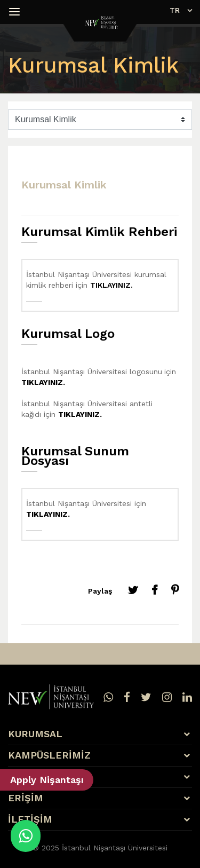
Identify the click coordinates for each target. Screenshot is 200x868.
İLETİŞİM (30, 819)
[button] (16, 12)
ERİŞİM (26, 798)
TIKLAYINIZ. (111, 285)
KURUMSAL (35, 734)
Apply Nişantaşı (47, 780)
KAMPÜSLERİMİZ (49, 755)
